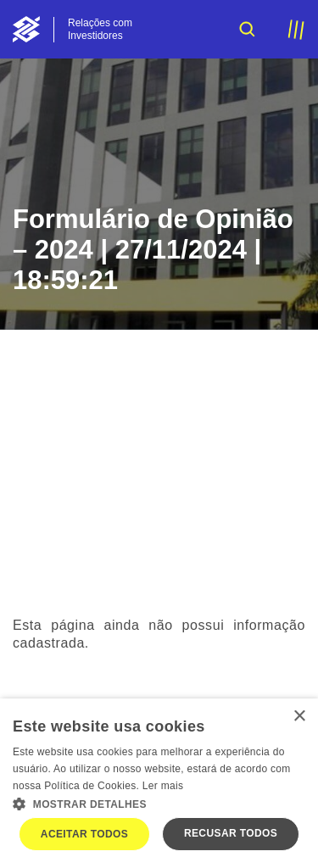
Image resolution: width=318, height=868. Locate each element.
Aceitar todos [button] (84, 834)
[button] (159, 803)
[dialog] (159, 783)
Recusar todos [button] (231, 833)
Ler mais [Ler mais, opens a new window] (163, 786)
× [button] (299, 717)
